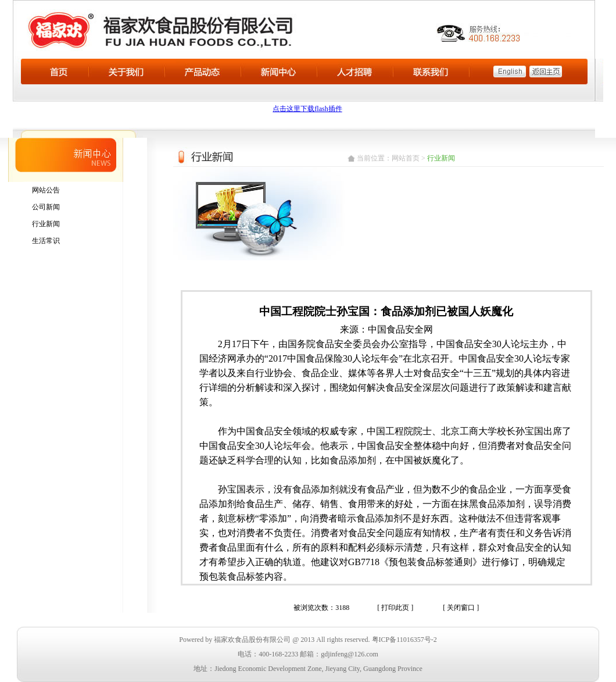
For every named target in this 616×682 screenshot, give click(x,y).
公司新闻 (46, 207)
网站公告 (46, 190)
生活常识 (46, 241)
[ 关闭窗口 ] (461, 608)
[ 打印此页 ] (395, 608)
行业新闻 (46, 224)
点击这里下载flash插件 (307, 109)
